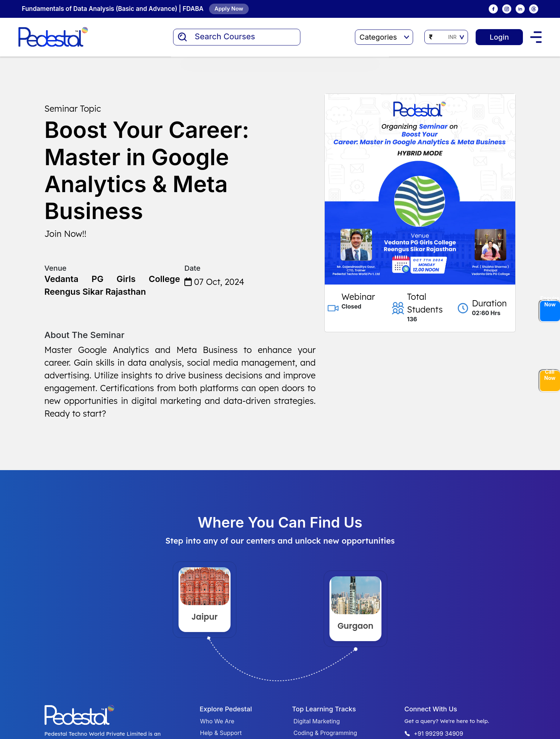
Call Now (550, 375)
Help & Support (221, 733)
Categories (384, 37)
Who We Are (217, 721)
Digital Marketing (317, 721)
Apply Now (229, 9)
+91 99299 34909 (439, 734)
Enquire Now (550, 301)
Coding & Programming (325, 733)
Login (499, 37)
